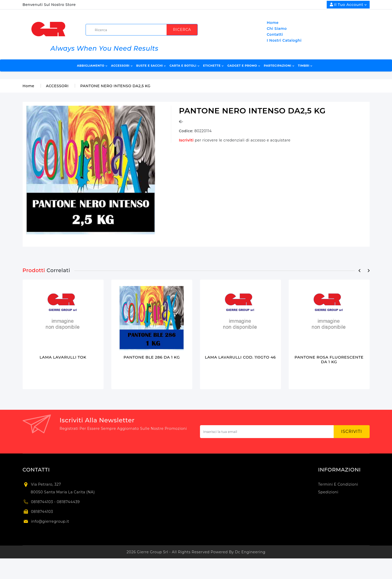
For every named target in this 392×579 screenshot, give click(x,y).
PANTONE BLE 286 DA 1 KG (152, 357)
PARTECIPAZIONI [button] (279, 66)
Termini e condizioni (338, 485)
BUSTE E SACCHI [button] (151, 66)
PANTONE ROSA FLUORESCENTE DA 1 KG (329, 359)
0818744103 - (44, 502)
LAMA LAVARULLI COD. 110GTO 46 (240, 357)
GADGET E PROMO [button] (244, 66)
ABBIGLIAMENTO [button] (92, 66)
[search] (144, 30)
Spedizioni (328, 492)
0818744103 (42, 512)
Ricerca (182, 30)
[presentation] (360, 271)
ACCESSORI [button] (122, 66)
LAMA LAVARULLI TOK (63, 357)
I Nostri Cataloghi (284, 40)
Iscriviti (187, 140)
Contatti (275, 34)
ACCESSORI (57, 86)
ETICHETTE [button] (213, 66)
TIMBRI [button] (305, 66)
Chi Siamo (277, 29)
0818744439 (68, 502)
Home (273, 23)
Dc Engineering (250, 552)
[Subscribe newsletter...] (267, 432)
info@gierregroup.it (50, 522)
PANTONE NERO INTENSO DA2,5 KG (115, 86)
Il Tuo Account (348, 5)
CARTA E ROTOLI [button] (184, 66)
